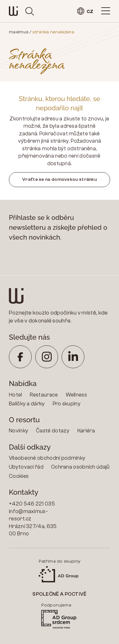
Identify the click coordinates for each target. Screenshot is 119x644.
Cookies (19, 476)
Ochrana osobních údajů (80, 467)
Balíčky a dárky (27, 404)
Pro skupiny (67, 404)
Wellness (76, 395)
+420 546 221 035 (32, 504)
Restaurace (44, 395)
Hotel (16, 395)
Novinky (19, 431)
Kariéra (86, 431)
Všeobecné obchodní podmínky (47, 458)
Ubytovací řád (26, 467)
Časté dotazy (53, 431)
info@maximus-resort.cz (28, 515)
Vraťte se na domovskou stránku (60, 179)
